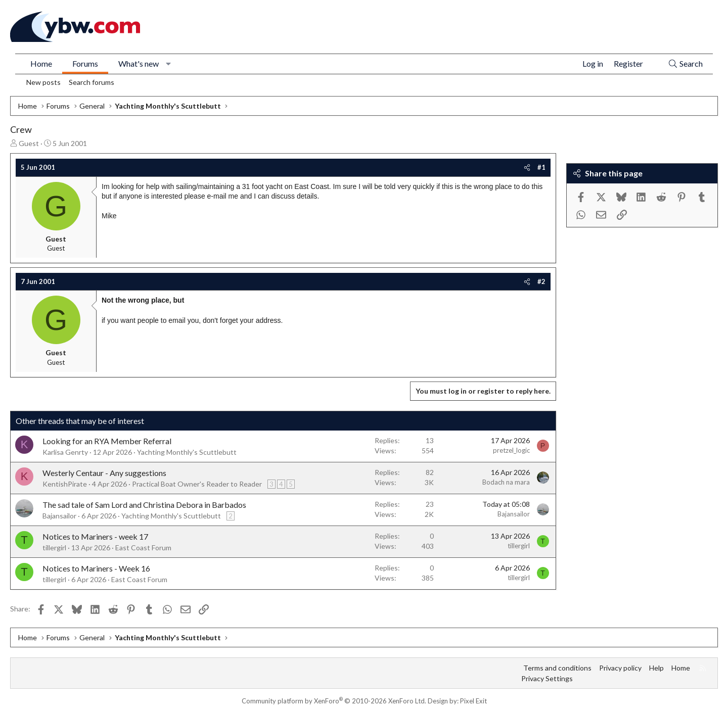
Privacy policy (620, 668)
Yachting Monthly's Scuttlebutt (187, 452)
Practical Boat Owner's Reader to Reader (197, 484)
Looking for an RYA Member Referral (107, 441)
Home (41, 63)
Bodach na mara (506, 482)
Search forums (92, 82)
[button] (169, 64)
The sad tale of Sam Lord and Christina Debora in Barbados (144, 505)
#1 (541, 167)
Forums (85, 63)
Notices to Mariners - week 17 (95, 536)
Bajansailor (59, 516)
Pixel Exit (473, 701)
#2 (541, 281)
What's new (139, 63)
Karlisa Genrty (65, 452)
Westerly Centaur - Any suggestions (104, 473)
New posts (43, 82)
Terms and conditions (557, 668)
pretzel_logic (511, 450)
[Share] (527, 167)
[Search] (685, 64)
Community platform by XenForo (334, 701)
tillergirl (54, 548)
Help (656, 668)
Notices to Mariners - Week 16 (96, 568)
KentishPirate (65, 484)
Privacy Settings (547, 678)
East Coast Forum (143, 548)
